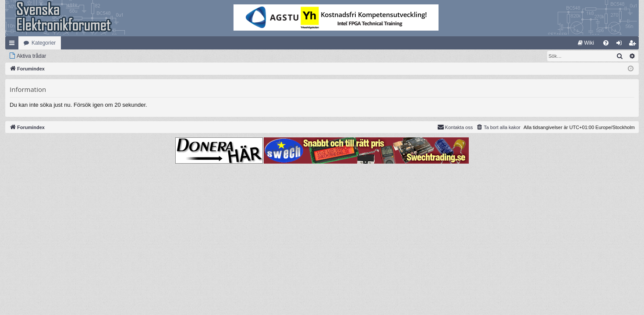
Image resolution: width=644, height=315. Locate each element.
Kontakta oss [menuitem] (455, 127)
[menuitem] (586, 43)
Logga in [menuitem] (621, 45)
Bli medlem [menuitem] (634, 45)
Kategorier (44, 43)
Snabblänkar (14, 45)
